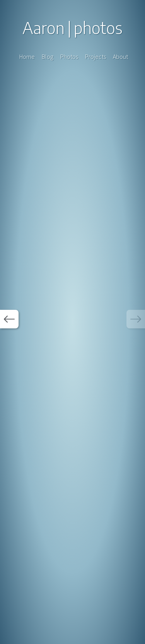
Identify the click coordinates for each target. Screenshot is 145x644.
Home (27, 57)
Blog (48, 57)
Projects (96, 57)
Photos (69, 57)
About (120, 57)
